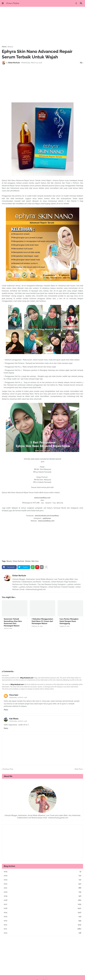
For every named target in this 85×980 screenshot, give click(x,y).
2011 (42, 929)
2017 (42, 904)
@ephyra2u (47, 518)
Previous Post (8, 769)
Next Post (78, 769)
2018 (42, 900)
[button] (3, 3)
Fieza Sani (14, 695)
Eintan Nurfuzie (18, 561)
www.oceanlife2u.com (43, 498)
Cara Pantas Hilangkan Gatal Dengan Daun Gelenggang (69, 621)
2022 (42, 884)
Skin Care (35, 561)
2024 (42, 876)
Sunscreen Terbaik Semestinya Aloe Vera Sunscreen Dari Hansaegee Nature (13, 622)
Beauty (11, 47)
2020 (42, 892)
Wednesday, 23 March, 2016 (18, 697)
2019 (42, 896)
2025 (42, 872)
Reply (6, 710)
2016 (42, 908)
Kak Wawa (14, 719)
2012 (42, 925)
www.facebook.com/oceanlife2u (47, 516)
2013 (42, 921)
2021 (42, 888)
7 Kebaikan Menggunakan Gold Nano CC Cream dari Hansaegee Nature (42, 621)
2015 (42, 913)
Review (28, 561)
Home (4, 47)
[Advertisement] (42, 26)
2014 (42, 917)
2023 (42, 880)
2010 (42, 933)
